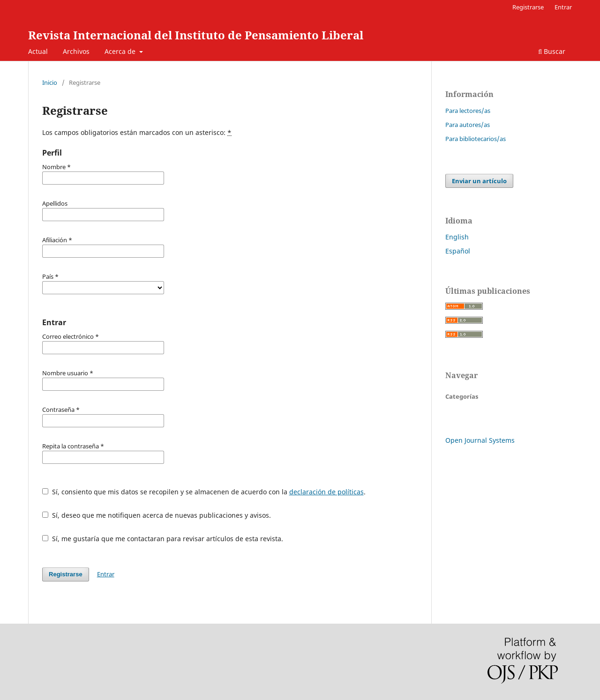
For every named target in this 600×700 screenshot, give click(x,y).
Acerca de (121, 51)
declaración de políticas (326, 492)
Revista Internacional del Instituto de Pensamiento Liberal (196, 35)
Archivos (76, 51)
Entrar (563, 7)
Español (458, 251)
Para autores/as (468, 125)
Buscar (552, 51)
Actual (38, 51)
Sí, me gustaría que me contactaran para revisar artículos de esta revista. (163, 539)
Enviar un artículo (479, 181)
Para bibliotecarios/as (476, 139)
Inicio (50, 82)
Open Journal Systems (480, 440)
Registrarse (528, 7)
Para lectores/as (468, 111)
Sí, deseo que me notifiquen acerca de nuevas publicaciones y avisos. (157, 515)
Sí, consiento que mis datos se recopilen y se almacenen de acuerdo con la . (204, 492)
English (457, 237)
